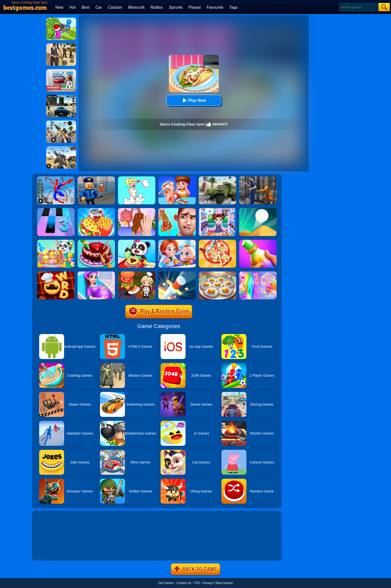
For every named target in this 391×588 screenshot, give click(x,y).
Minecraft (136, 7)
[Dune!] (258, 210)
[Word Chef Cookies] (56, 273)
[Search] (359, 7)
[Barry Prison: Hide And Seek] (96, 178)
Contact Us (184, 583)
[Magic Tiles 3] (56, 210)
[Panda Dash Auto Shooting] (61, 122)
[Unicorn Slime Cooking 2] (258, 273)
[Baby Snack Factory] (137, 241)
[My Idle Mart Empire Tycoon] (61, 19)
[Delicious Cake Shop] (96, 241)
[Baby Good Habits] (177, 241)
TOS (197, 583)
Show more (49, 551)
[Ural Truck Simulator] (217, 178)
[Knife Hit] (177, 273)
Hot (72, 7)
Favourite (215, 7)
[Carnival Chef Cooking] (96, 210)
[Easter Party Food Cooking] (217, 273)
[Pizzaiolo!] (217, 241)
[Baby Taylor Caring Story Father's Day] (217, 210)
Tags (233, 7)
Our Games (166, 583)
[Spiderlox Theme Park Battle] (56, 178)
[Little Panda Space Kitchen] (56, 241)
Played (195, 7)
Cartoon (115, 7)
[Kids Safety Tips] (177, 178)
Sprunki (176, 7)
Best (86, 7)
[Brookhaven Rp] (61, 71)
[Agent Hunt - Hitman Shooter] (61, 45)
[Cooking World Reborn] (137, 273)
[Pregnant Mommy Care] (96, 273)
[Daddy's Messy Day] (177, 210)
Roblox (157, 7)
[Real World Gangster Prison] (258, 178)
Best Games (224, 583)
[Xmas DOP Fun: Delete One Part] (137, 178)
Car (99, 7)
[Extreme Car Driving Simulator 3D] (61, 97)
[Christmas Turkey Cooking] (137, 210)
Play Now (194, 100)
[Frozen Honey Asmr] (258, 241)
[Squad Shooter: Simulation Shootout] (61, 148)
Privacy (207, 583)
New (59, 7)
